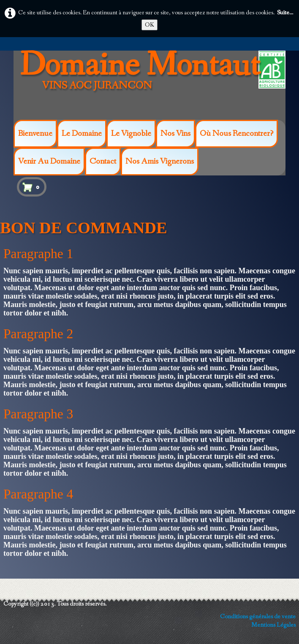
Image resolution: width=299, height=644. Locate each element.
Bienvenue (35, 134)
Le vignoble (131, 134)
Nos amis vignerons (160, 162)
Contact (103, 162)
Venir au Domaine (49, 162)
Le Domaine (82, 134)
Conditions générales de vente (258, 617)
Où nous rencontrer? (236, 134)
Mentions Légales (273, 625)
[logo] (142, 84)
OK (149, 25)
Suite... (285, 13)
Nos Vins (175, 134)
